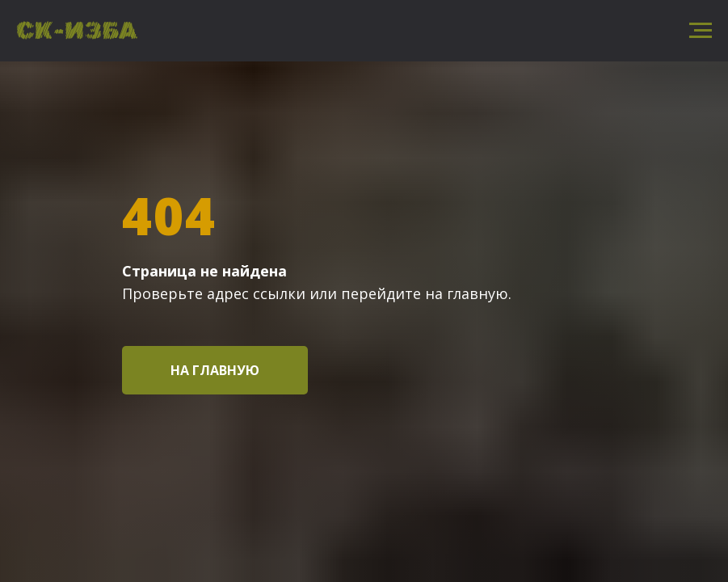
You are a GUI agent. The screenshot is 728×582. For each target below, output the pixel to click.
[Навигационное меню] (701, 31)
